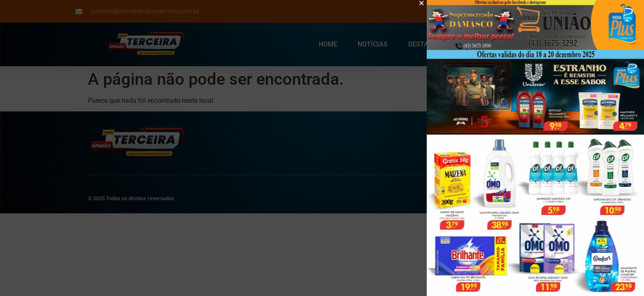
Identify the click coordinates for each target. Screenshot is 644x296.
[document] (322, 148)
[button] (424, 3)
